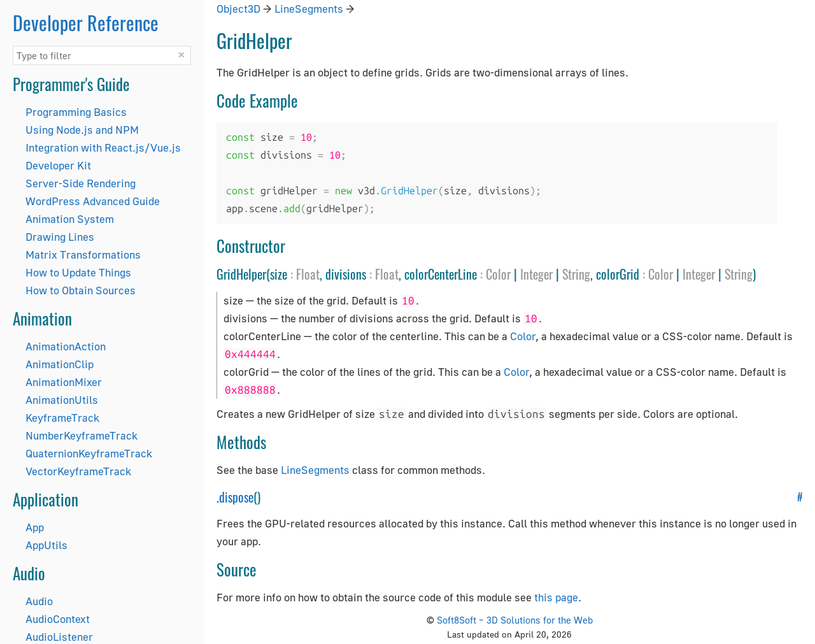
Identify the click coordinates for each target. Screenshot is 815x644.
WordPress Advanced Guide (93, 201)
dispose (236, 497)
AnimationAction (66, 346)
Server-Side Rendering (81, 183)
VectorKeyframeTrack (78, 471)
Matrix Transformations (83, 254)
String (576, 274)
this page (556, 597)
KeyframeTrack (62, 418)
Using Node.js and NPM (82, 130)
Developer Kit (58, 165)
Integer (536, 274)
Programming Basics (76, 112)
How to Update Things (78, 272)
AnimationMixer (64, 382)
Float (308, 274)
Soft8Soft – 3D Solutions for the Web (515, 620)
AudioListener (59, 637)
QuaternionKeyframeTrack (89, 453)
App (35, 527)
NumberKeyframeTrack (81, 435)
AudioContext (58, 619)
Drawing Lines (60, 237)
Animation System (70, 219)
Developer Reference (86, 23)
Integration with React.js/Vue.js (103, 147)
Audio (39, 601)
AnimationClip (60, 364)
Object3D (238, 9)
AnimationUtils (62, 400)
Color (498, 274)
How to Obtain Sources (81, 290)
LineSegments (309, 9)
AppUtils (46, 545)
